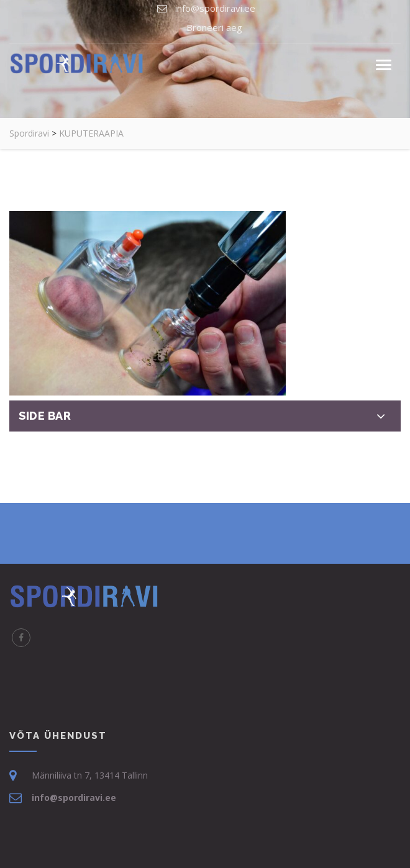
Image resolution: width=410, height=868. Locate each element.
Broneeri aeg (214, 27)
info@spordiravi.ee (215, 8)
